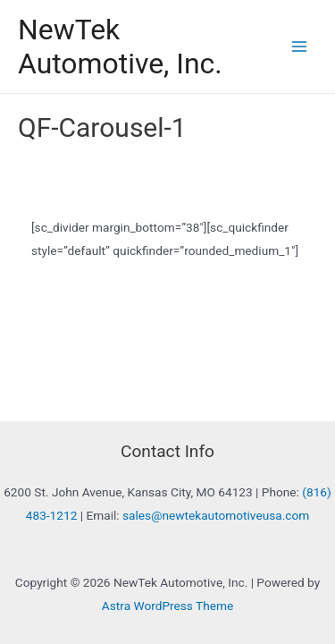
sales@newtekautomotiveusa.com (216, 515)
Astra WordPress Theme (167, 606)
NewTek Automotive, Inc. (120, 47)
